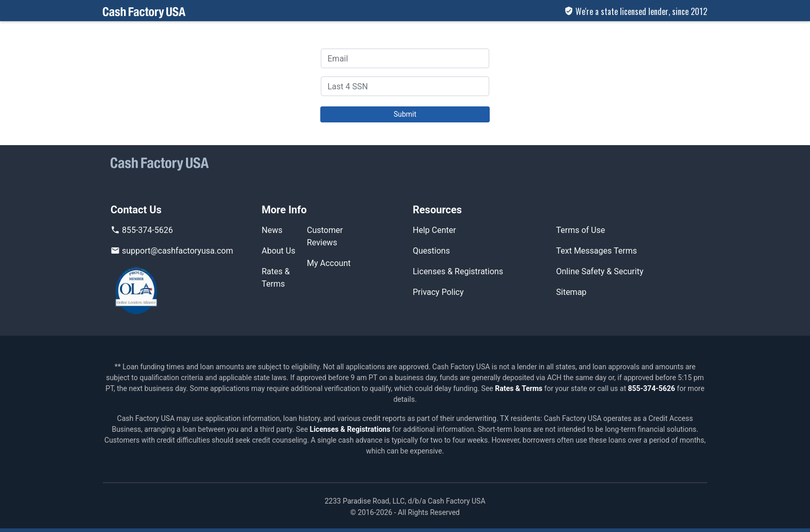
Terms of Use (581, 230)
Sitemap (572, 292)
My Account (329, 263)
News (272, 230)
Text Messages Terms (597, 251)
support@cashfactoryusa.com (172, 251)
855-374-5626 (142, 230)
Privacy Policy (438, 292)
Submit (405, 114)
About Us (279, 251)
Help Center (434, 230)
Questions (431, 251)
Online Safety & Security (600, 271)
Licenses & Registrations (458, 271)
